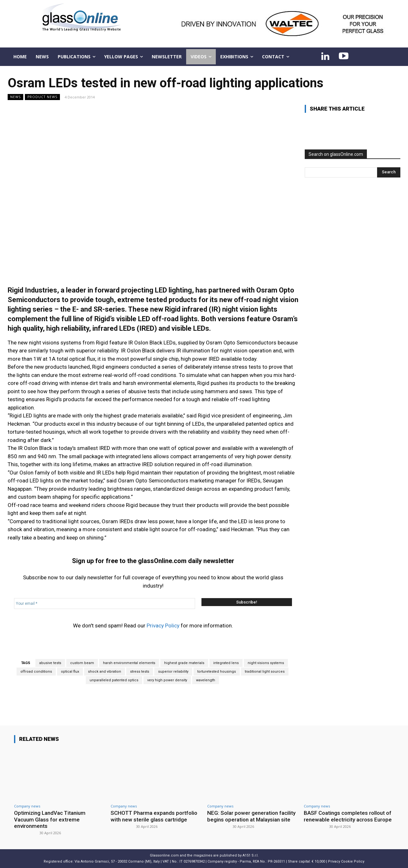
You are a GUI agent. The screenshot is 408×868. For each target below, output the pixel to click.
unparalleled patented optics (114, 680)
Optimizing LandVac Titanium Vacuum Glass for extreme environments (50, 819)
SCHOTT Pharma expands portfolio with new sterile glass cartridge (154, 816)
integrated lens (226, 663)
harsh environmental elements (129, 663)
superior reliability (173, 672)
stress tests (140, 672)
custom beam (82, 663)
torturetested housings (217, 672)
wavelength (206, 680)
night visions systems (266, 663)
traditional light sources (265, 672)
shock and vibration (105, 672)
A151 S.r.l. (251, 855)
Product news (42, 97)
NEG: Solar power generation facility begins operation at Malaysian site (251, 816)
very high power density (167, 680)
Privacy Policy (163, 626)
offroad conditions (36, 672)
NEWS (15, 97)
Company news (27, 806)
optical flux (70, 672)
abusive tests (50, 663)
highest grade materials (184, 663)
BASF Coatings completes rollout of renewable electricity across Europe (348, 816)
